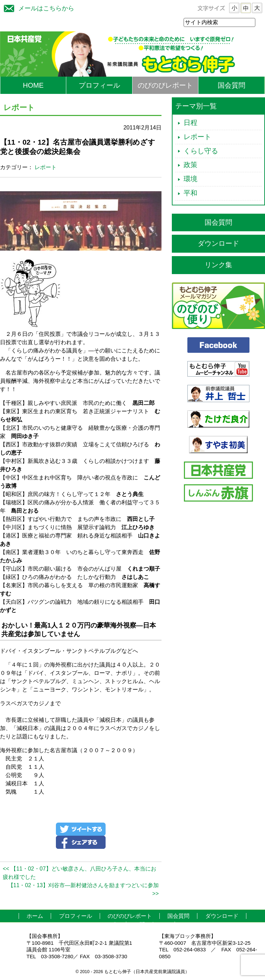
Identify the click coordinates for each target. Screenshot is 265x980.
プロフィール (99, 86)
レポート (46, 168)
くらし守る (201, 151)
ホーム (35, 916)
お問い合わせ (150, 925)
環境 (190, 179)
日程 (190, 123)
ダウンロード (218, 244)
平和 (190, 193)
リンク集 (218, 265)
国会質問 (232, 86)
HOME (33, 86)
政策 (190, 165)
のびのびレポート (165, 86)
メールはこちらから (37, 7)
